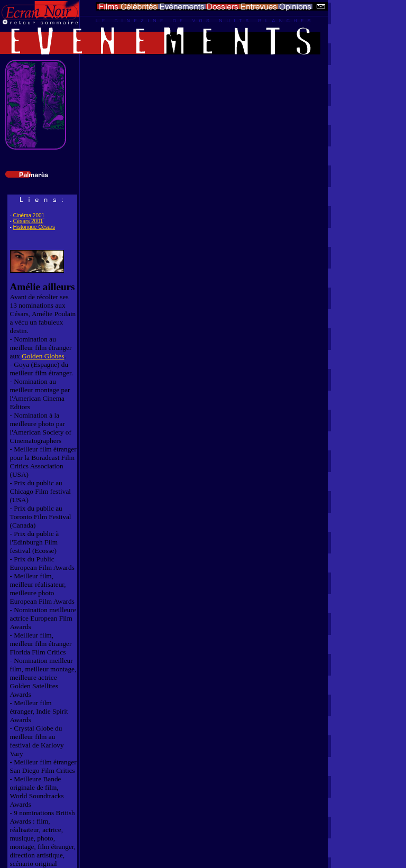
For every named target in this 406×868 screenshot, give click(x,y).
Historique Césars (34, 227)
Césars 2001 (28, 221)
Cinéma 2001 (29, 215)
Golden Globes (43, 356)
